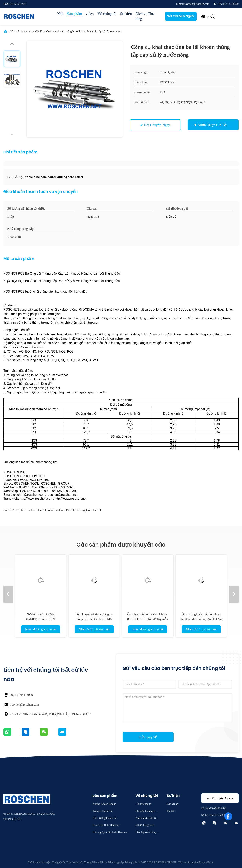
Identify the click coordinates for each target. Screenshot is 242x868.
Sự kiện (126, 14)
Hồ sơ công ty (143, 804)
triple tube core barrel (31, 510)
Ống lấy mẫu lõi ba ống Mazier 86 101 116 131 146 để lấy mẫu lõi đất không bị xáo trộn (148, 619)
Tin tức (171, 811)
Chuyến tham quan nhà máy (147, 812)
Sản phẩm (75, 14)
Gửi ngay (148, 737)
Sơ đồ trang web (145, 825)
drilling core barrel (88, 510)
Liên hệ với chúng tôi (147, 833)
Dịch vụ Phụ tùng (145, 16)
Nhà (60, 14)
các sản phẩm (24, 31)
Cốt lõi (39, 31)
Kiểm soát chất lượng (147, 819)
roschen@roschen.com (25, 705)
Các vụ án (173, 804)
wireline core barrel (61, 510)
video (90, 14)
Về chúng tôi (107, 14)
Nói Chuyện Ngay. (181, 16)
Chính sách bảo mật (39, 862)
